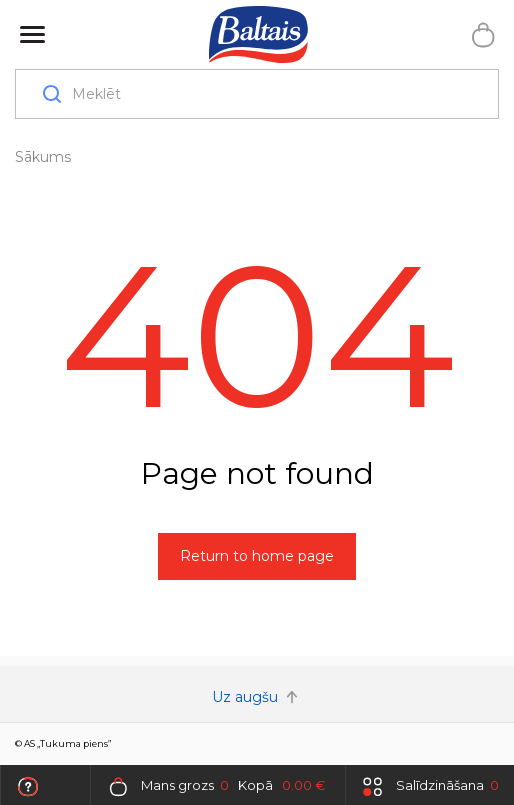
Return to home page (257, 556)
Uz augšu (257, 697)
